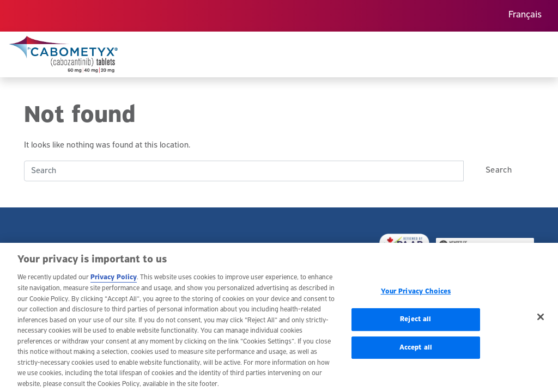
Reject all (416, 322)
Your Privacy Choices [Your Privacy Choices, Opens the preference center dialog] (416, 295)
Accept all (416, 350)
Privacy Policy (114, 281)
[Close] (541, 320)
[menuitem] (525, 16)
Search (499, 170)
